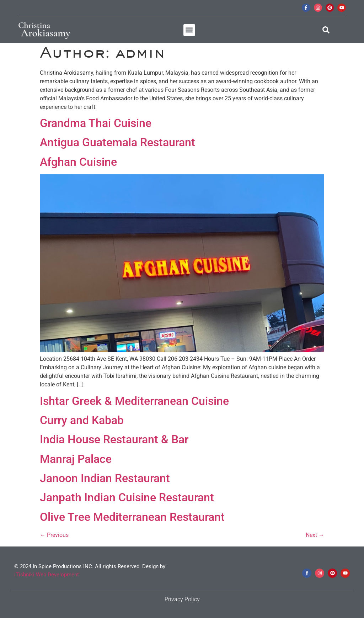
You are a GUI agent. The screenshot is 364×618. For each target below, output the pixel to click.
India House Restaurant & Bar (114, 439)
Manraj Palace (76, 459)
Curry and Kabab (82, 420)
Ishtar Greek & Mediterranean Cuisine (134, 401)
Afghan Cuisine (78, 162)
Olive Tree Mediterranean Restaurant (132, 517)
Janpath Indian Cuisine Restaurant (127, 497)
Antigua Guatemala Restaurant (117, 142)
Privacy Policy (182, 599)
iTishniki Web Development (47, 575)
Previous (54, 535)
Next (315, 535)
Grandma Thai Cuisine (96, 123)
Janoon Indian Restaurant (105, 478)
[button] (189, 30)
